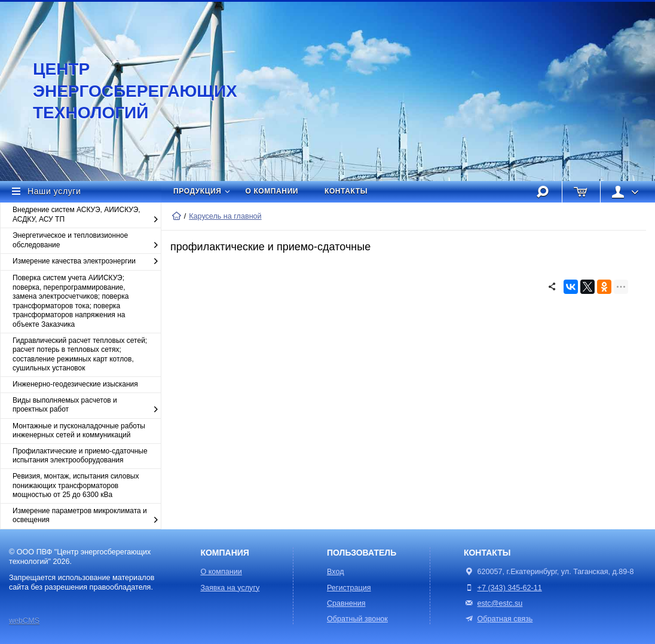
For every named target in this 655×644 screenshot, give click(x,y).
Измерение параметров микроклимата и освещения (87, 516)
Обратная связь (498, 619)
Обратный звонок (357, 619)
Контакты (346, 191)
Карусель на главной (225, 216)
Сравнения (346, 603)
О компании (272, 191)
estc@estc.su (500, 603)
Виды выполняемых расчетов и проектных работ (87, 405)
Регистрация (349, 588)
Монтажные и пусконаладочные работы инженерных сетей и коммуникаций (79, 431)
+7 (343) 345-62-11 (510, 588)
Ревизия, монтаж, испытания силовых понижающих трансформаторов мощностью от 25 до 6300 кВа (76, 485)
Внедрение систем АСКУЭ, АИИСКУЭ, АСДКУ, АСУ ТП (87, 215)
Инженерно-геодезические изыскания (75, 384)
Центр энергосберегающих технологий (123, 91)
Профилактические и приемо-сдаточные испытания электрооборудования (80, 456)
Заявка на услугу (230, 588)
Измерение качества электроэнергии (87, 262)
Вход (336, 572)
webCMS (24, 621)
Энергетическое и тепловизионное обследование (87, 240)
